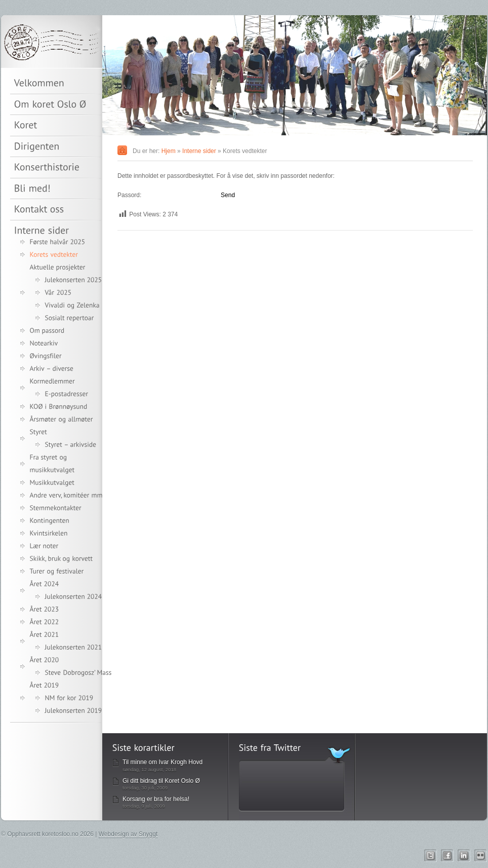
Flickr (481, 856)
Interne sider (199, 151)
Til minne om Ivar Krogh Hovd (162, 762)
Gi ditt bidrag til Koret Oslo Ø (161, 781)
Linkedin (464, 856)
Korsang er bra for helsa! (156, 799)
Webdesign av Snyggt (128, 834)
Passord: (168, 195)
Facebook (447, 856)
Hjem (169, 151)
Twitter (431, 856)
